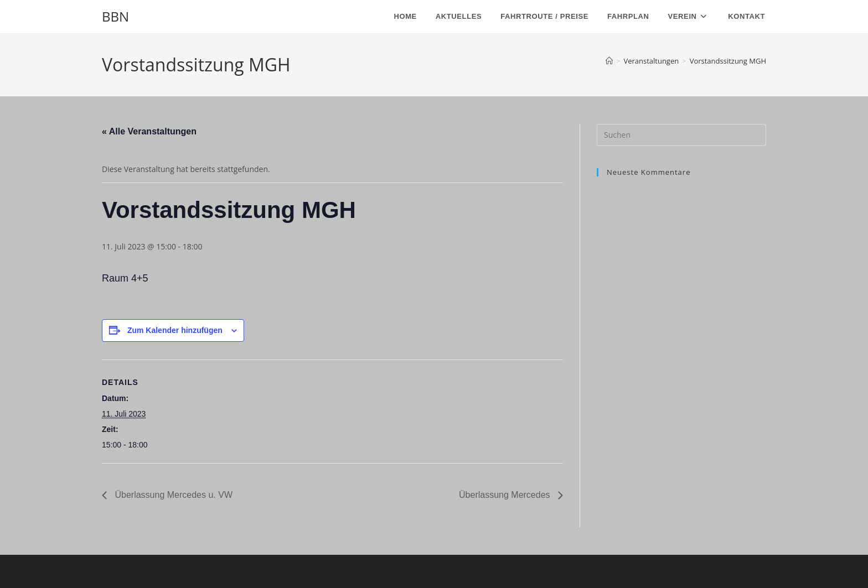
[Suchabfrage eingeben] (681, 135)
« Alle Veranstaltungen (149, 131)
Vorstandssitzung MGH (728, 61)
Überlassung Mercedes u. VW (172, 495)
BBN (115, 16)
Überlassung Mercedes (506, 495)
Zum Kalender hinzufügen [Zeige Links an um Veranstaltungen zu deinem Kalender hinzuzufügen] (175, 330)
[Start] (609, 61)
